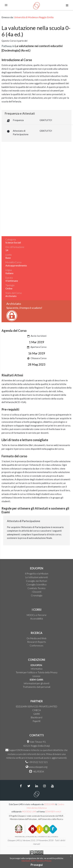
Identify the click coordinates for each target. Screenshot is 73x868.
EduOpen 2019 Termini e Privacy (37, 861)
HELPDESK (38, 771)
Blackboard (36, 717)
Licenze (36, 676)
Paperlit (37, 721)
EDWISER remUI (53, 811)
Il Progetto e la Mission (37, 574)
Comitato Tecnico (36, 588)
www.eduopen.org (38, 767)
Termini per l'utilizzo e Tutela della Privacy (37, 672)
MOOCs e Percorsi (36, 615)
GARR (37, 714)
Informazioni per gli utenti (36, 683)
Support (13, 750)
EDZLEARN (49, 804)
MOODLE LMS (29, 811)
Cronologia (37, 595)
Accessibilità (37, 619)
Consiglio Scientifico (36, 584)
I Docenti (37, 592)
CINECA (37, 710)
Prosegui (37, 865)
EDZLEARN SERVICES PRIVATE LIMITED (37, 706)
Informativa (36, 669)
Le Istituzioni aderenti (37, 577)
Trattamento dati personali (37, 687)
